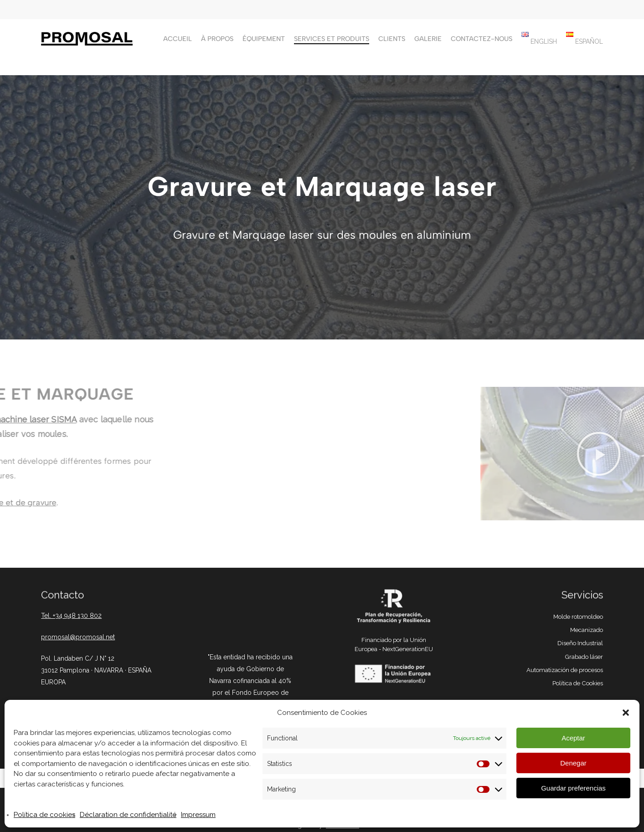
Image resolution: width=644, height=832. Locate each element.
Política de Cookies (578, 683)
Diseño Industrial (580, 643)
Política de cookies (44, 815)
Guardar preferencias (573, 788)
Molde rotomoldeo (578, 616)
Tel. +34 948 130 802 (71, 616)
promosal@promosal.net (78, 637)
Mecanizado (587, 630)
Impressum (198, 815)
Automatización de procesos (565, 670)
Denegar (573, 763)
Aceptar (573, 738)
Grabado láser (584, 657)
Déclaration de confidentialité (128, 815)
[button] (626, 713)
